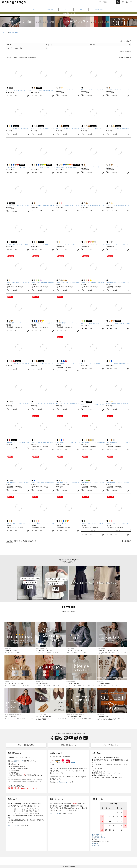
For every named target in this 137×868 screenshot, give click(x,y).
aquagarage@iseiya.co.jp (101, 771)
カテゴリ (66, 9)
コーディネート (99, 9)
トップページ (4, 33)
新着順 (16, 57)
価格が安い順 (23, 57)
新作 (34, 9)
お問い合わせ (97, 753)
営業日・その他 (98, 799)
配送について (12, 799)
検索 (118, 2)
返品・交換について (57, 799)
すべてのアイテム (14, 33)
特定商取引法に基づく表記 (101, 841)
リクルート (96, 846)
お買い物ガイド (97, 835)
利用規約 (95, 839)
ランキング (50, 9)
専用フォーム (83, 804)
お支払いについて (56, 753)
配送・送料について (15, 753)
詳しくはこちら (13, 825)
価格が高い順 (32, 57)
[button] (135, 22)
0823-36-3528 (98, 768)
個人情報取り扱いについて (101, 837)
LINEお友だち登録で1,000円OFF (68, 14)
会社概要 (95, 844)
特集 (81, 9)
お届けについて (19, 761)
